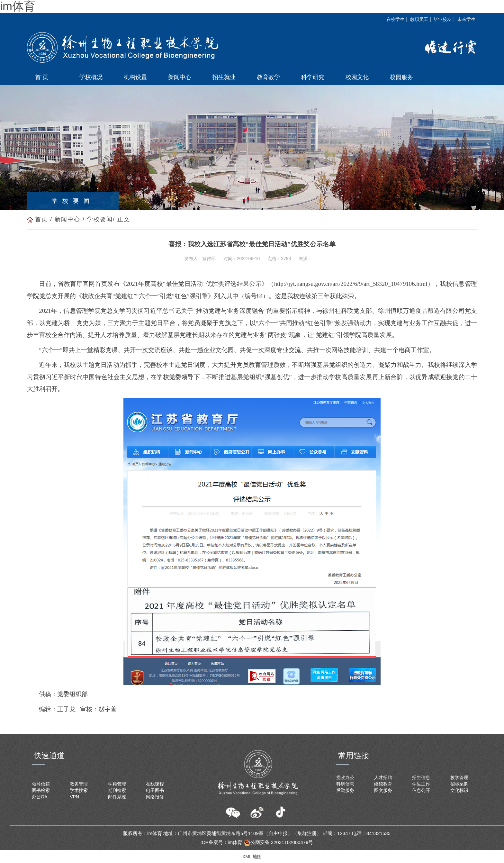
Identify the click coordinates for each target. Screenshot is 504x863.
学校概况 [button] (91, 77)
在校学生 (395, 19)
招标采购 (459, 784)
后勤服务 (345, 790)
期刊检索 (117, 790)
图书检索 (41, 790)
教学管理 (459, 777)
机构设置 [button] (135, 77)
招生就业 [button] (224, 77)
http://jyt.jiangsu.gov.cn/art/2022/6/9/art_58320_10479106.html (351, 284)
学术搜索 (79, 790)
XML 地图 (252, 857)
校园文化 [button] (357, 77)
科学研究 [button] (313, 77)
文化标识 (459, 790)
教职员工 (419, 19)
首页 (41, 219)
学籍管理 (117, 784)
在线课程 (155, 784)
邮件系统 (117, 797)
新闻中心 (67, 219)
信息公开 (421, 790)
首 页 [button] (42, 77)
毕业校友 (443, 19)
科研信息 (345, 784)
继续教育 (383, 784)
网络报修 (155, 797)
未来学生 (466, 19)
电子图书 (155, 790)
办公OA (40, 797)
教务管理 (79, 784)
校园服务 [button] (401, 77)
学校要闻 (100, 219)
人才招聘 (383, 777)
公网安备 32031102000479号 (279, 842)
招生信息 (421, 777)
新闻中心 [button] (180, 77)
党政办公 (345, 777)
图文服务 (383, 790)
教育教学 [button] (268, 77)
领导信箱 (41, 784)
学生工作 (421, 784)
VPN (74, 797)
